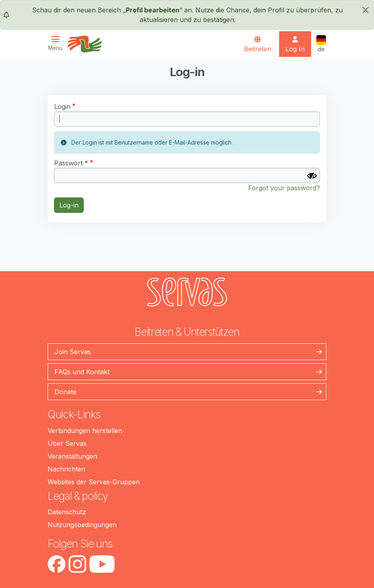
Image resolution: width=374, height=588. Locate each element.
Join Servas (73, 352)
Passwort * (71, 163)
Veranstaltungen (72, 456)
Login (62, 107)
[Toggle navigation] (58, 43)
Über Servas (67, 443)
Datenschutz (67, 512)
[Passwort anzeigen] (312, 176)
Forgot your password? (284, 188)
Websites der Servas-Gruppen (94, 482)
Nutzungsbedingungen (82, 525)
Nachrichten (66, 469)
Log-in (69, 205)
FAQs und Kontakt (82, 372)
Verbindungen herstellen (85, 431)
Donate (65, 392)
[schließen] (366, 10)
